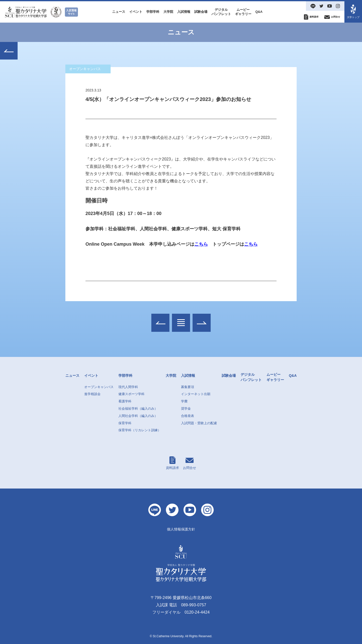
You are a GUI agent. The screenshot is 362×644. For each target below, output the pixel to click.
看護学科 (125, 401)
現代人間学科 (128, 387)
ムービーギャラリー (243, 12)
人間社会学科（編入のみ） (138, 416)
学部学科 (153, 12)
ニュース (119, 12)
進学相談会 (92, 394)
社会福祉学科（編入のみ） (138, 409)
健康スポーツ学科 (131, 394)
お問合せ (190, 463)
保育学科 (125, 423)
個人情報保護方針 (181, 529)
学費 (184, 401)
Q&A (259, 12)
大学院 (168, 12)
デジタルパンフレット (221, 12)
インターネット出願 (196, 394)
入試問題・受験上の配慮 (199, 423)
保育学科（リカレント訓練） (140, 430)
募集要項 (188, 387)
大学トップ (353, 11)
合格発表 (188, 416)
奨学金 (186, 409)
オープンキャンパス (99, 387)
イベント (136, 12)
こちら (201, 244)
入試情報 (184, 12)
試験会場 (201, 12)
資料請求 (172, 463)
